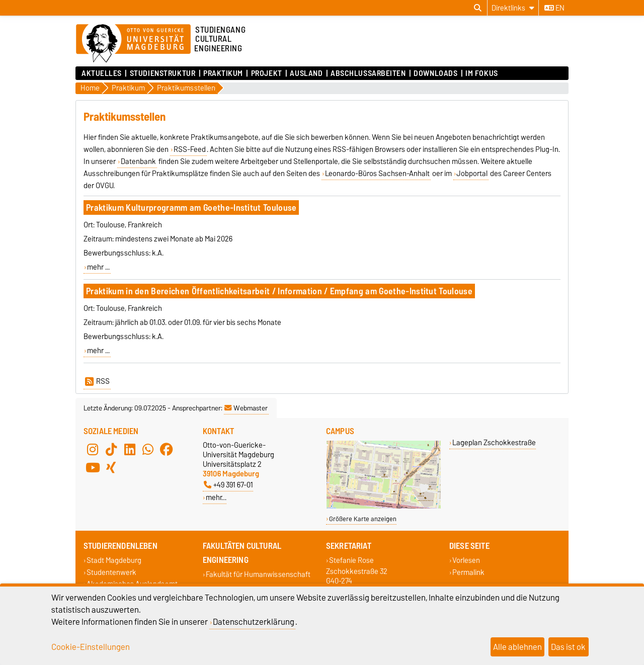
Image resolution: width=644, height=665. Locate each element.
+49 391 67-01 (228, 485)
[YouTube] (93, 467)
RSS (97, 381)
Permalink (468, 572)
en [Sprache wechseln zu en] (554, 8)
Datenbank (138, 161)
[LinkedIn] (130, 449)
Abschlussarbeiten (368, 73)
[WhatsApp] (148, 449)
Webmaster (246, 408)
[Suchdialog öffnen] (478, 8)
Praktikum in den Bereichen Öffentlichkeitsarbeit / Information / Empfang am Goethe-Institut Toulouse (279, 291)
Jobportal (472, 174)
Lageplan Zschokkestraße (494, 442)
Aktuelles (102, 73)
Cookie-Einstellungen (91, 647)
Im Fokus (481, 73)
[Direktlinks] (513, 8)
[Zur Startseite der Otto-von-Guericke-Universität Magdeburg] (133, 44)
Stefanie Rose (351, 561)
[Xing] (111, 467)
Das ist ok (568, 647)
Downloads (435, 73)
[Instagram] (93, 449)
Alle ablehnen (517, 647)
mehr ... (98, 267)
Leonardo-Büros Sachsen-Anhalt (377, 174)
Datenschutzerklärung (254, 622)
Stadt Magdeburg (114, 561)
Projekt (267, 73)
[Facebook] (167, 449)
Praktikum (223, 73)
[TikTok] (111, 449)
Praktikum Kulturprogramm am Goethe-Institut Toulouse (191, 207)
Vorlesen (466, 561)
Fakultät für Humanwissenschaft (258, 575)
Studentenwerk (111, 572)
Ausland (306, 73)
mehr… (216, 497)
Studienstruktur (163, 73)
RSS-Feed (190, 149)
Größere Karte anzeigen (363, 519)
